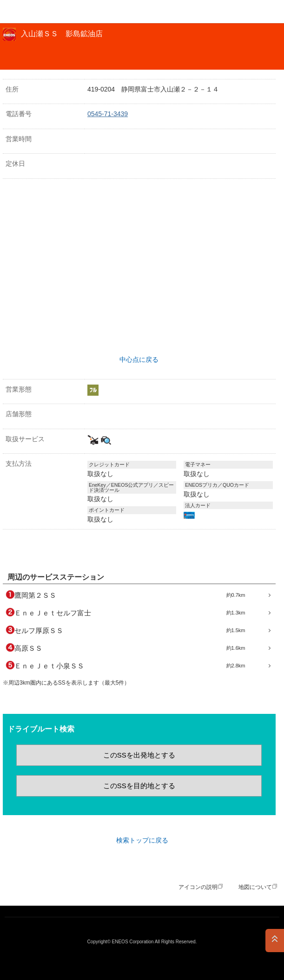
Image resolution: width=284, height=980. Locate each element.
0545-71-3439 (108, 114)
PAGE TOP (275, 941)
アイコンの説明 (198, 887)
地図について (255, 887)
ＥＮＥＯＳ (31, 12)
